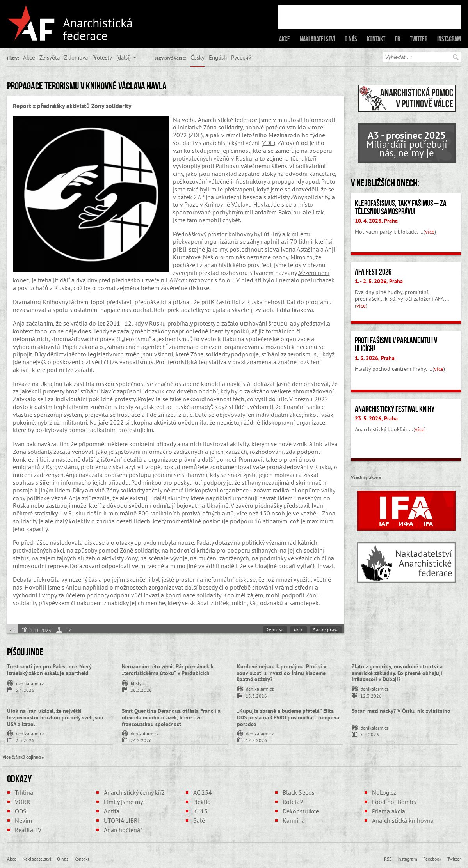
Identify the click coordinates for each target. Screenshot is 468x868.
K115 (200, 811)
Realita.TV (28, 830)
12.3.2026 (371, 695)
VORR (23, 802)
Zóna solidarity (223, 127)
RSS (388, 859)
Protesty (102, 57)
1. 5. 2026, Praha (375, 358)
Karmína (294, 820)
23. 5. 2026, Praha (376, 418)
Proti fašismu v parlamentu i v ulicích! (396, 345)
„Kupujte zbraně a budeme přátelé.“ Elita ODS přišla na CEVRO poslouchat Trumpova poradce (288, 717)
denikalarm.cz (30, 683)
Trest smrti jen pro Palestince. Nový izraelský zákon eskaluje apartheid (49, 670)
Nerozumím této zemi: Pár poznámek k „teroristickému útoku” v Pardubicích (168, 670)
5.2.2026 (370, 734)
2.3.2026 (25, 740)
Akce (285, 39)
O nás (351, 39)
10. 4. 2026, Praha (376, 221)
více (430, 232)
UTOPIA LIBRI (122, 820)
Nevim (23, 820)
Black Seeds (299, 792)
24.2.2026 (141, 740)
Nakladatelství (317, 39)
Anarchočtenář (123, 830)
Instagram (449, 39)
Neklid (202, 802)
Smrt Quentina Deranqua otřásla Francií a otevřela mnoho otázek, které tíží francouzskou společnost (171, 717)
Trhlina (24, 792)
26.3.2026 (141, 690)
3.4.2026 (25, 690)
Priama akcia (389, 811)
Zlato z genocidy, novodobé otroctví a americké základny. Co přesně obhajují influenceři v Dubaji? (397, 673)
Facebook (432, 859)
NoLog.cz (384, 792)
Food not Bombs (394, 802)
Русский (241, 57)
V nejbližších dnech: (385, 183)
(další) (124, 57)
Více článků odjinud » (23, 757)
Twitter (419, 39)
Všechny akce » (366, 477)
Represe (275, 630)
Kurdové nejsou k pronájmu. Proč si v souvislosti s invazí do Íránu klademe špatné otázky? (281, 673)
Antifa (112, 811)
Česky (198, 57)
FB (398, 39)
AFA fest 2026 (373, 272)
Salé (199, 820)
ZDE (196, 135)
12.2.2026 (256, 740)
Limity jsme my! (124, 802)
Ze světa (50, 57)
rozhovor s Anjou (211, 280)
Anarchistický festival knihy (395, 409)
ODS (21, 811)
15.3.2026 (256, 695)
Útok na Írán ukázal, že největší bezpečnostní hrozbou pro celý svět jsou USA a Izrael (55, 717)
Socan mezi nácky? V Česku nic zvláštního (401, 711)
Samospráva (326, 630)
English (218, 57)
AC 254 (203, 792)
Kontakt (376, 39)
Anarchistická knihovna (403, 820)
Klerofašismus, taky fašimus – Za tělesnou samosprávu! (401, 207)
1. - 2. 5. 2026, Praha (379, 281)
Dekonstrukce (301, 811)
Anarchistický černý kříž (134, 792)
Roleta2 (293, 802)
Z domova (76, 57)
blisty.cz (139, 683)
